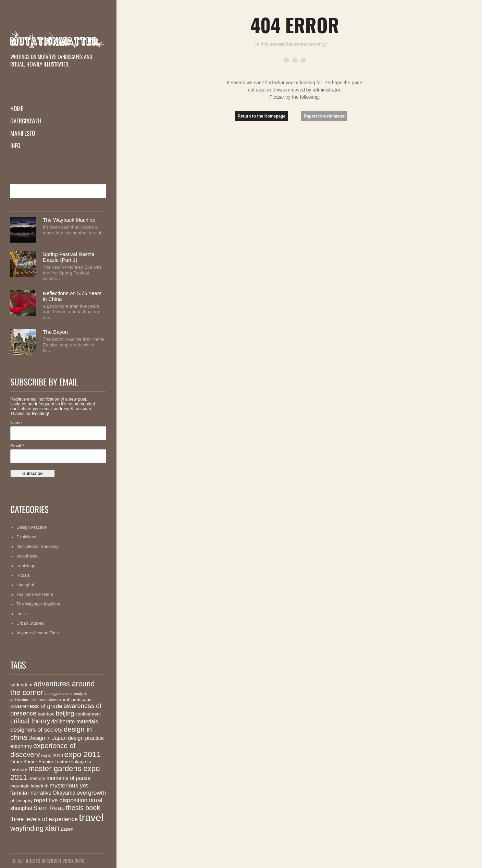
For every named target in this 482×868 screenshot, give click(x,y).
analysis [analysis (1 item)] (81, 694)
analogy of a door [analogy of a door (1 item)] (59, 694)
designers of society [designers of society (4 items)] (36, 730)
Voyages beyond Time (38, 633)
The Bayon (55, 332)
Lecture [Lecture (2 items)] (62, 762)
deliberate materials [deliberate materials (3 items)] (75, 722)
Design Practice (32, 527)
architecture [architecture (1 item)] (20, 700)
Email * (17, 446)
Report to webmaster (324, 116)
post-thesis (27, 556)
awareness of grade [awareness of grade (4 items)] (36, 706)
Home (17, 108)
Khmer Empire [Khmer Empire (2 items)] (38, 762)
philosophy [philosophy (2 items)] (21, 801)
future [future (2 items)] (16, 762)
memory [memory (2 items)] (37, 778)
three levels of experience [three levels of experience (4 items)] (44, 819)
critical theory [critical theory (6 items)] (30, 721)
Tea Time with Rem (35, 595)
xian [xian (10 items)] (52, 828)
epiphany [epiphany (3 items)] (21, 746)
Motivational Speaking (38, 547)
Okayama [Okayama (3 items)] (64, 793)
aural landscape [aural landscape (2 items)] (75, 700)
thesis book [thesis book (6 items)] (83, 808)
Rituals (23, 575)
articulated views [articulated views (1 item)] (44, 700)
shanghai (25, 585)
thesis (22, 614)
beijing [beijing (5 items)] (65, 713)
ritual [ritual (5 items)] (96, 800)
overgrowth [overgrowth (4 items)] (91, 793)
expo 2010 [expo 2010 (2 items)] (52, 755)
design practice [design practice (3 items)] (86, 738)
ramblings (26, 566)
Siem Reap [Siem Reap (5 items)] (49, 808)
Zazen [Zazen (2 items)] (67, 829)
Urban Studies (30, 623)
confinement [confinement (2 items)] (88, 714)
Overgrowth (26, 121)
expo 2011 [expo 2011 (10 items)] (83, 754)
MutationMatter (58, 39)
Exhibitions (27, 537)
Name (16, 423)
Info (15, 145)
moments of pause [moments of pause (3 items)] (69, 778)
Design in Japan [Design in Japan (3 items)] (48, 738)
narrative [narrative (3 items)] (41, 793)
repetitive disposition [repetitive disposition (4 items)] (61, 800)
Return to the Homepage (262, 116)
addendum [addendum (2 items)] (21, 685)
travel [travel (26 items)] (91, 817)
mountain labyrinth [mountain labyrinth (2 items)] (29, 786)
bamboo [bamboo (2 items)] (46, 714)
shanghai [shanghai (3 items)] (21, 808)
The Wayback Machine (69, 220)
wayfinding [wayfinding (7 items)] (27, 828)
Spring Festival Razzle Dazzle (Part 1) (69, 257)
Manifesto (23, 133)
